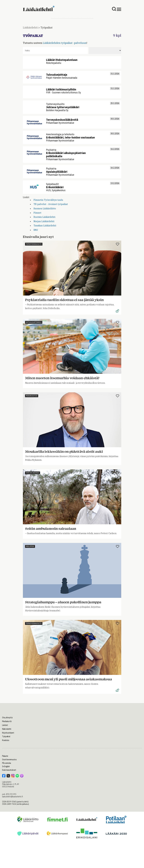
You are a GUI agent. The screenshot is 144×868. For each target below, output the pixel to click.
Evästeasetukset (9, 770)
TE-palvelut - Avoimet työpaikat (51, 204)
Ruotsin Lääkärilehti (44, 217)
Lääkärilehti (30, 28)
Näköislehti (7, 729)
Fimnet (37, 213)
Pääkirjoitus (32, 396)
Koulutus (6, 740)
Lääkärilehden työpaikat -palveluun (65, 43)
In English (6, 766)
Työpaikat (47, 28)
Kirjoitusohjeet (8, 733)
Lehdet (5, 725)
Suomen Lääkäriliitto (45, 208)
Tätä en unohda (33, 473)
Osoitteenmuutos (9, 760)
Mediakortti (7, 721)
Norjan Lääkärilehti (44, 221)
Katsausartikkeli (34, 322)
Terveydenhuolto (34, 244)
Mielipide (30, 546)
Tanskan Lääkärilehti (45, 226)
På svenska (7, 763)
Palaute (5, 756)
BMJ (36, 230)
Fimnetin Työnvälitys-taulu (48, 200)
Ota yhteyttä (7, 718)
